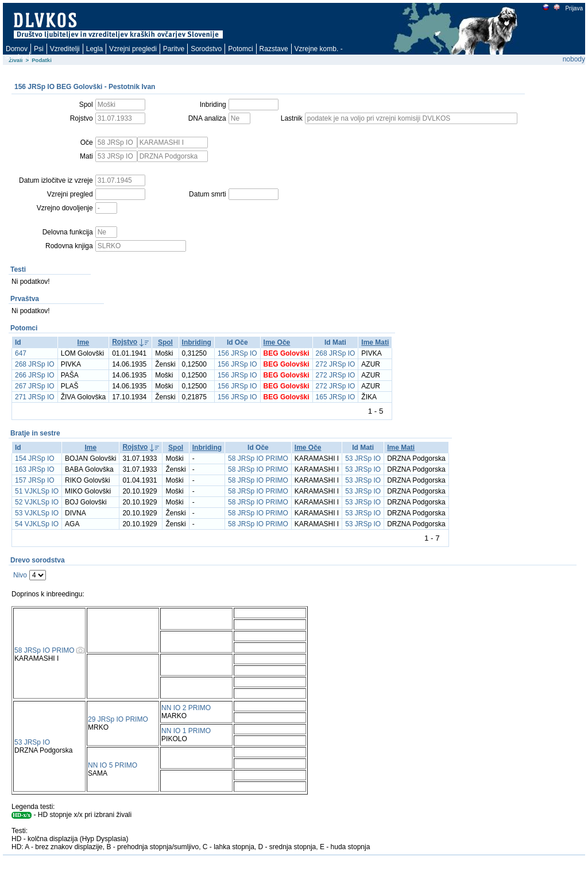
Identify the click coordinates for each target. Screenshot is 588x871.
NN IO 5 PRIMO (113, 765)
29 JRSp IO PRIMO (118, 719)
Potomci (240, 49)
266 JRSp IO (35, 375)
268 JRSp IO (336, 353)
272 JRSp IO (336, 364)
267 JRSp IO (35, 386)
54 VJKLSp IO (37, 524)
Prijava (574, 8)
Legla (94, 49)
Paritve (174, 49)
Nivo (20, 575)
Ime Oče (277, 342)
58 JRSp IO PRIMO (258, 458)
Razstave (274, 49)
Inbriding (197, 342)
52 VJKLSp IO (37, 502)
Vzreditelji (65, 49)
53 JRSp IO (363, 458)
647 (21, 353)
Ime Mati (375, 342)
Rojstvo (125, 342)
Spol (165, 342)
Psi (39, 49)
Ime (84, 342)
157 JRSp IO (35, 480)
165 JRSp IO (336, 397)
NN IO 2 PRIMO (186, 708)
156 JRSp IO (237, 353)
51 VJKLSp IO (37, 491)
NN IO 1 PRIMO (186, 731)
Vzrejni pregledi (133, 49)
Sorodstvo (206, 49)
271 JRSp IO (35, 397)
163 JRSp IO (35, 469)
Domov (17, 49)
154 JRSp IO (35, 458)
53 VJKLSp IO (37, 513)
